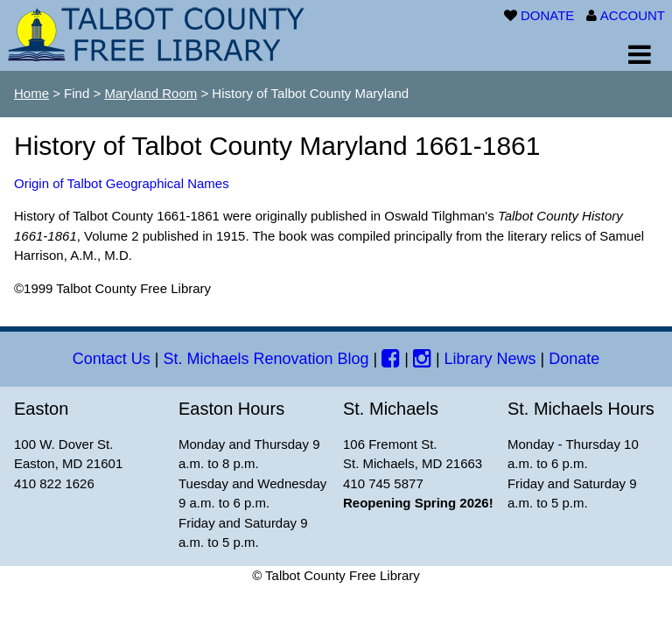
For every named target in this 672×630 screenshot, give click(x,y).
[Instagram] (422, 359)
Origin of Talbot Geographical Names (122, 183)
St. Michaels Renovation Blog (266, 359)
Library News (490, 359)
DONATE (547, 15)
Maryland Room (150, 93)
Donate (574, 359)
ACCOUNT (633, 15)
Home (31, 93)
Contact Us (112, 359)
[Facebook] (391, 359)
